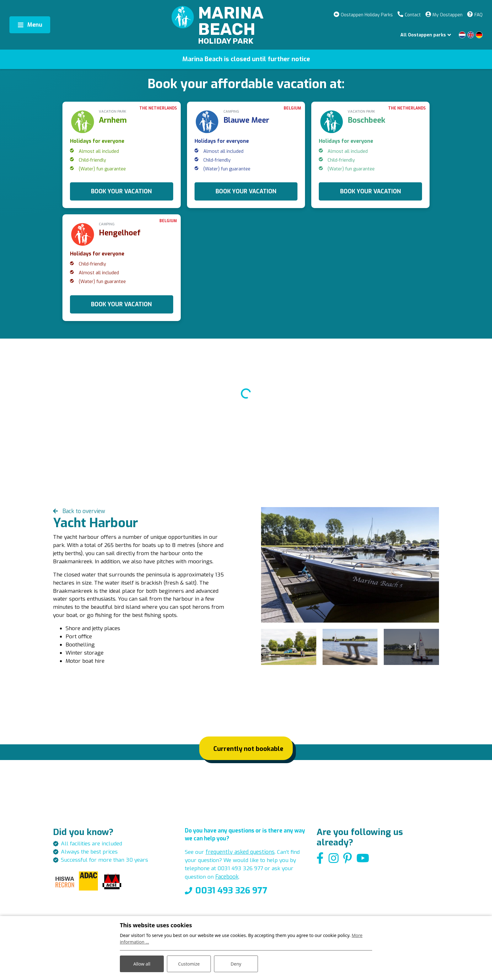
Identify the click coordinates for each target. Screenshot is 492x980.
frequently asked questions (241, 858)
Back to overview (84, 511)
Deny (236, 964)
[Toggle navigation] (30, 25)
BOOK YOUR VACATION (121, 191)
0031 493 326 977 (231, 897)
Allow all (142, 964)
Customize (189, 964)
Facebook (228, 884)
